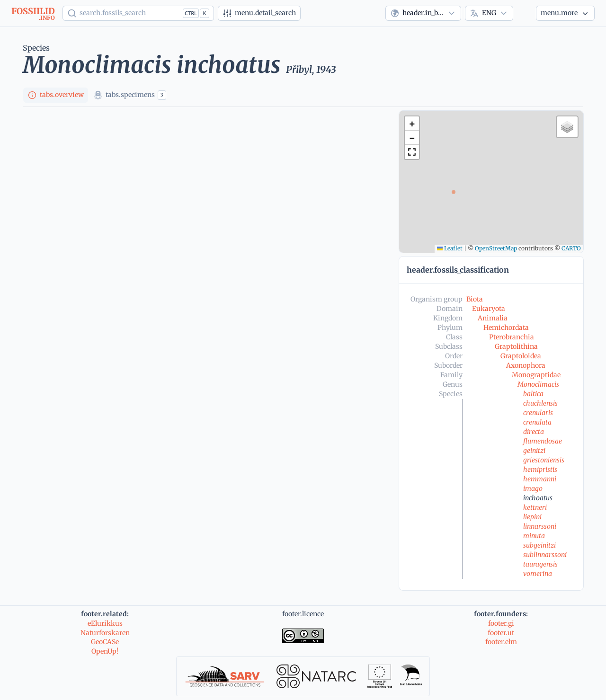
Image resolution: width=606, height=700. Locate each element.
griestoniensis (544, 460)
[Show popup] (138, 13)
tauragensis (540, 564)
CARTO (571, 248)
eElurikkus (105, 623)
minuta (534, 536)
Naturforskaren (105, 633)
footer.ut (501, 633)
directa (534, 432)
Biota (475, 299)
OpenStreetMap (496, 248)
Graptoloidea (521, 356)
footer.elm (501, 642)
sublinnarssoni (545, 555)
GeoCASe (105, 642)
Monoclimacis (538, 384)
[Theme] (525, 13)
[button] (412, 124)
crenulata (537, 422)
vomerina (538, 574)
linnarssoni (540, 526)
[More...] (565, 13)
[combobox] (423, 13)
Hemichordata (506, 328)
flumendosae (543, 441)
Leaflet (450, 248)
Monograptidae (536, 375)
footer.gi (501, 623)
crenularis (538, 413)
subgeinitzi (539, 545)
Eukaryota (489, 309)
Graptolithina (516, 346)
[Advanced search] (259, 13)
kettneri (535, 507)
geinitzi (534, 451)
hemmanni (540, 479)
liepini (532, 517)
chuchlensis (540, 403)
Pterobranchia (512, 337)
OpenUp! (105, 651)
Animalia (493, 318)
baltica (533, 394)
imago (533, 488)
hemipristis (540, 470)
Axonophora (526, 365)
